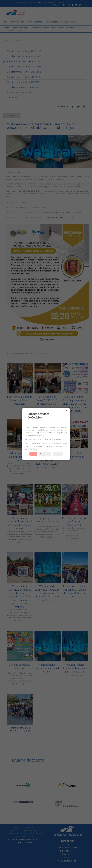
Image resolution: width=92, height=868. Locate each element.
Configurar (58, 454)
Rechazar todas (45, 454)
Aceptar (33, 454)
